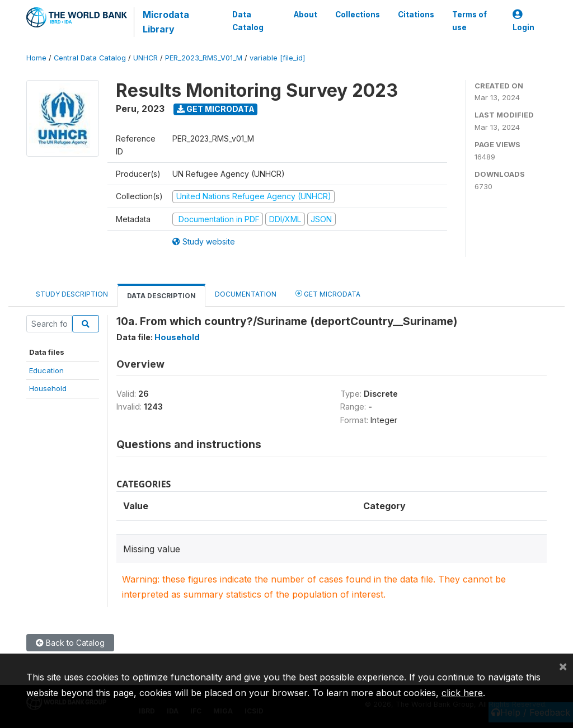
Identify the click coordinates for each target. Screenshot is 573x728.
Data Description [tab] (161, 296)
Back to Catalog (70, 643)
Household (48, 388)
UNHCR (145, 58)
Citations (416, 15)
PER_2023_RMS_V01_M (204, 58)
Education (46, 370)
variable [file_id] (277, 58)
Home (36, 58)
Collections (358, 15)
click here (462, 693)
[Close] (563, 666)
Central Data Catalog (90, 58)
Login (523, 21)
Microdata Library (166, 22)
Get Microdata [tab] (328, 293)
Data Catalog (248, 21)
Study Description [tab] (72, 294)
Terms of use (469, 21)
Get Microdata (216, 109)
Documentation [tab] (246, 294)
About (306, 15)
